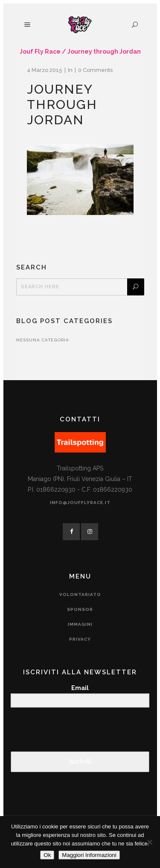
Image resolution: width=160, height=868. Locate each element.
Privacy (80, 639)
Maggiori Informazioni (89, 855)
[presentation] (63, 730)
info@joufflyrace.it (80, 503)
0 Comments (95, 70)
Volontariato (80, 594)
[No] (149, 842)
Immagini (80, 624)
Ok (47, 855)
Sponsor (80, 609)
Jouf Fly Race (40, 52)
